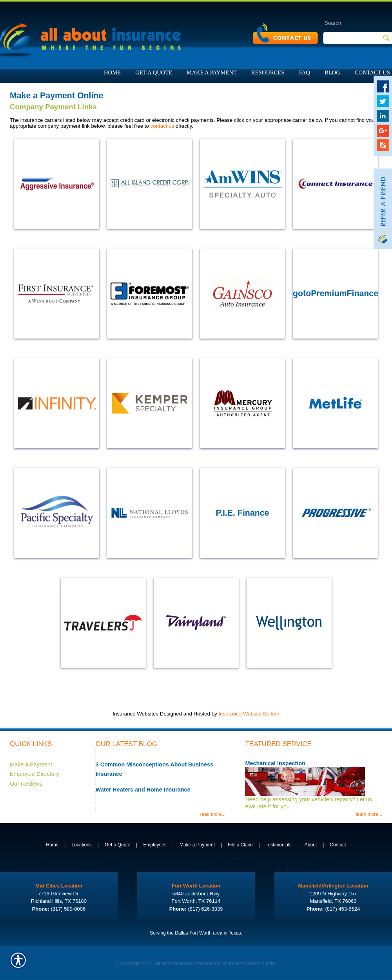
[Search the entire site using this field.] (349, 23)
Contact (338, 845)
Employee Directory (34, 774)
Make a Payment (31, 764)
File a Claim (240, 845)
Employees (155, 845)
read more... (213, 814)
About (311, 845)
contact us (162, 126)
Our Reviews (26, 784)
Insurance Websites (135, 714)
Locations (81, 845)
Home (52, 845)
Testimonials (279, 845)
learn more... (369, 814)
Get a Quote (117, 845)
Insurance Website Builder (249, 714)
